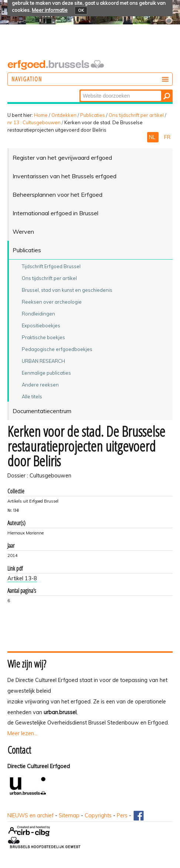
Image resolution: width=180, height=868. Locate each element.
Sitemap (69, 815)
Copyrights (98, 815)
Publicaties (93, 115)
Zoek (80, 90)
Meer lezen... (22, 733)
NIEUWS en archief (30, 815)
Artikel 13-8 (22, 578)
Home (41, 115)
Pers (122, 815)
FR (167, 137)
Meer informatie (50, 10)
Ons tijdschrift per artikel (136, 115)
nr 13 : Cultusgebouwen (34, 122)
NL (153, 137)
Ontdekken (64, 115)
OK (81, 10)
